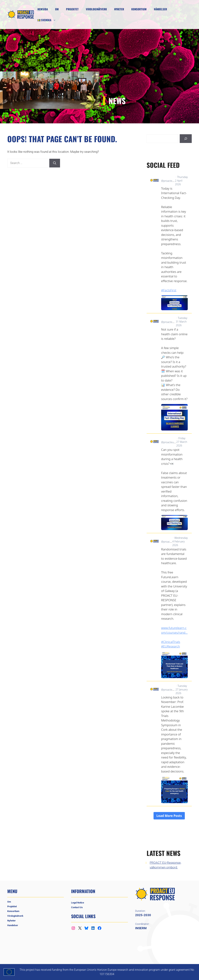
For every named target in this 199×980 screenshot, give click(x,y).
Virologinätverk (96, 9)
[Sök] (186, 139)
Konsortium (139, 9)
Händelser (160, 9)
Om (57, 9)
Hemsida (43, 9)
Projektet (72, 9)
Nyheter (119, 9)
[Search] (55, 163)
